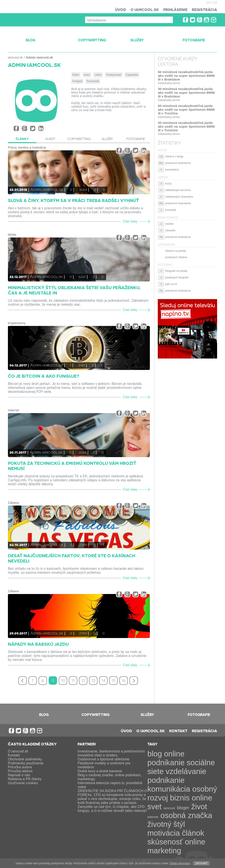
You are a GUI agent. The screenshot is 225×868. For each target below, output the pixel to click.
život (199, 806)
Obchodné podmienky (25, 759)
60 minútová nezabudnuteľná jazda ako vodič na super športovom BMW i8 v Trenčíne (186, 109)
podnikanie (166, 780)
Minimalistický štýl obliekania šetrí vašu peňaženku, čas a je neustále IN (74, 290)
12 (83, 680)
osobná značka (186, 815)
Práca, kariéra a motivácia (27, 147)
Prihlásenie (175, 9)
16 (124, 680)
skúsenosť (165, 842)
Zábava (13, 503)
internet (153, 817)
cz (215, 2)
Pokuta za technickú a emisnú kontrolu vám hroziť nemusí (72, 466)
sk (208, 2)
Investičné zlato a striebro (97, 755)
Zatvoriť (201, 863)
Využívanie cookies (23, 783)
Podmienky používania (26, 763)
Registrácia (204, 9)
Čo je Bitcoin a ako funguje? (44, 376)
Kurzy (50, 139)
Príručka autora (20, 767)
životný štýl (166, 824)
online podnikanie (166, 758)
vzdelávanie (186, 771)
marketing (164, 851)
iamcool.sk (15, 57)
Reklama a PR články (25, 779)
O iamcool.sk (145, 9)
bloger (183, 808)
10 (63, 680)
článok (193, 833)
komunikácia (169, 789)
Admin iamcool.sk (47, 189)
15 (114, 680)
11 (73, 680)
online (195, 842)
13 (93, 680)
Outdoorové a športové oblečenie (103, 759)
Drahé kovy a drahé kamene (100, 771)
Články (22, 139)
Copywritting (79, 139)
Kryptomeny (17, 323)
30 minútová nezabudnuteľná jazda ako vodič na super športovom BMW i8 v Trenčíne (186, 126)
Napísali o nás (19, 775)
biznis (180, 798)
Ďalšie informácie (180, 863)
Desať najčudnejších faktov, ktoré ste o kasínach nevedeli (72, 558)
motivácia (164, 833)
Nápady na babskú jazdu (38, 644)
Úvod (121, 9)
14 (103, 680)
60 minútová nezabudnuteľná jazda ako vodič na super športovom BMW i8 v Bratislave (186, 76)
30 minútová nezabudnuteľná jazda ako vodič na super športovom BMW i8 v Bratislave (186, 93)
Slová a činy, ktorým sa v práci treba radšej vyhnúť (73, 200)
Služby (107, 139)
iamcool (169, 808)
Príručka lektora (20, 771)
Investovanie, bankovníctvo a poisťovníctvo (111, 751)
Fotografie (136, 139)
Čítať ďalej (130, 222)
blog (155, 754)
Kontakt (178, 731)
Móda (12, 234)
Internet (14, 410)
